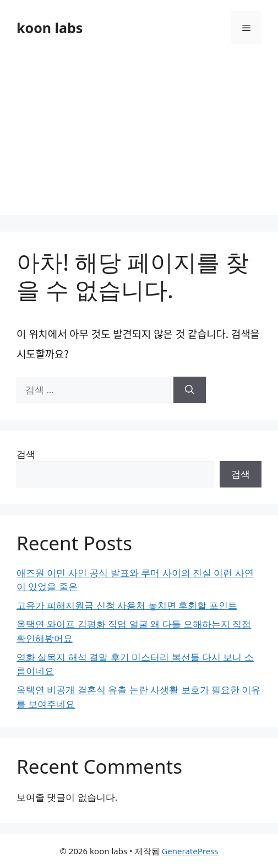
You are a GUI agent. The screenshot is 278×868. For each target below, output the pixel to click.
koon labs (50, 28)
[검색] (190, 390)
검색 (26, 454)
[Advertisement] (139, 138)
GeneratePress (190, 851)
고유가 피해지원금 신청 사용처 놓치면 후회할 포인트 (127, 605)
